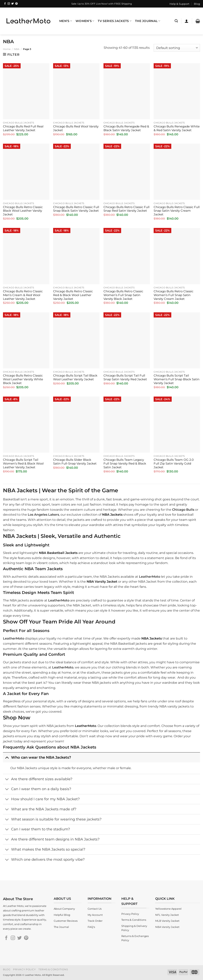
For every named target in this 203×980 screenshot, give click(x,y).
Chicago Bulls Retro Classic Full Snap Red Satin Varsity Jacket (126, 209)
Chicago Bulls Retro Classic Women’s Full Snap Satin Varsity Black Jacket (123, 295)
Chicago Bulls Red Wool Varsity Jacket (76, 128)
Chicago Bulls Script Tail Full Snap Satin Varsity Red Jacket (125, 377)
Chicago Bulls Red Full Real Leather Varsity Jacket (23, 128)
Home (7, 49)
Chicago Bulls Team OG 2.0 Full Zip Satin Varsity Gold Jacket (174, 464)
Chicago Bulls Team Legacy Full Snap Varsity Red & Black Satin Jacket (125, 464)
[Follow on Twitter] (12, 4)
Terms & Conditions (53, 969)
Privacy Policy (24, 969)
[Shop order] (177, 48)
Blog (197, 4)
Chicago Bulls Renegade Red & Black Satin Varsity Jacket (126, 128)
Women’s (85, 21)
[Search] (176, 21)
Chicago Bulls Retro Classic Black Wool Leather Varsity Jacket (23, 211)
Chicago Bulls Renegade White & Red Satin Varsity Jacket (177, 128)
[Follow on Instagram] (9, 4)
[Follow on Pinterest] (16, 4)
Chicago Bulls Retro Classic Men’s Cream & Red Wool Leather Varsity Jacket (23, 295)
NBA (17, 49)
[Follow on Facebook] (5, 4)
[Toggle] (7, 757)
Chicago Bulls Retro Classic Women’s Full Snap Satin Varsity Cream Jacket (173, 295)
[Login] (187, 21)
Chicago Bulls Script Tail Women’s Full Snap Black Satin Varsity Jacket (177, 379)
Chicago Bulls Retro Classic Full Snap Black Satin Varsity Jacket (76, 209)
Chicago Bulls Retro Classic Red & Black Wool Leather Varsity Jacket (73, 295)
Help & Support (179, 4)
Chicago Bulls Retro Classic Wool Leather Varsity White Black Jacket (23, 379)
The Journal (148, 21)
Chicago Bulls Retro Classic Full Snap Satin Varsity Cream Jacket (177, 211)
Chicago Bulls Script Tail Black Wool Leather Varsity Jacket (75, 377)
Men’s (66, 21)
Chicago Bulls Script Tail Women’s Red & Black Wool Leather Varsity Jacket (23, 464)
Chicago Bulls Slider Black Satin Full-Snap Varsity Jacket (75, 462)
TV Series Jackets (114, 21)
